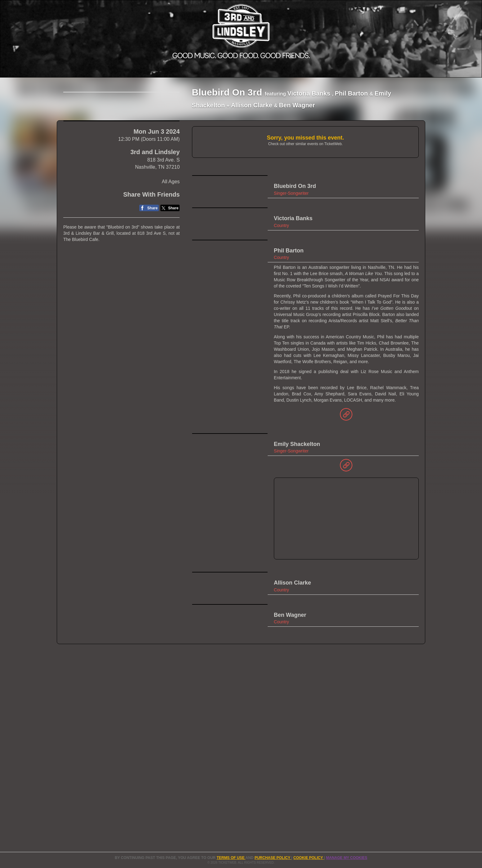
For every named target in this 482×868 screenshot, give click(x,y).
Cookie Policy (309, 858)
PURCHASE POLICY (273, 858)
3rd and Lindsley (155, 239)
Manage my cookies (347, 858)
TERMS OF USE (231, 858)
